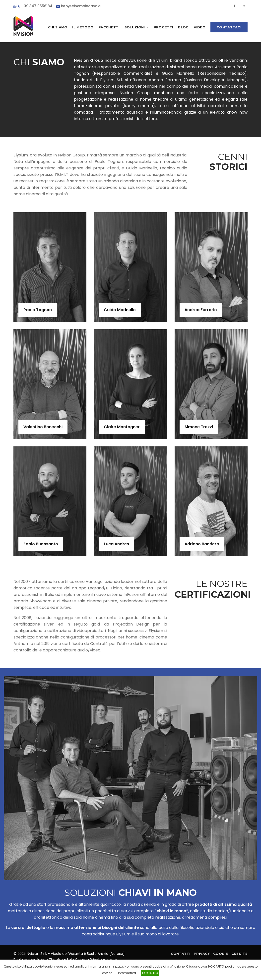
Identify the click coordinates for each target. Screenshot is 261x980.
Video (200, 27)
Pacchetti (109, 27)
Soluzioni (137, 27)
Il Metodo (83, 27)
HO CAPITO (150, 973)
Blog (183, 27)
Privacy (202, 954)
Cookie (221, 954)
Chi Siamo (58, 27)
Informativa (127, 973)
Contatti (181, 954)
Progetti (163, 27)
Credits (239, 954)
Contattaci (229, 27)
